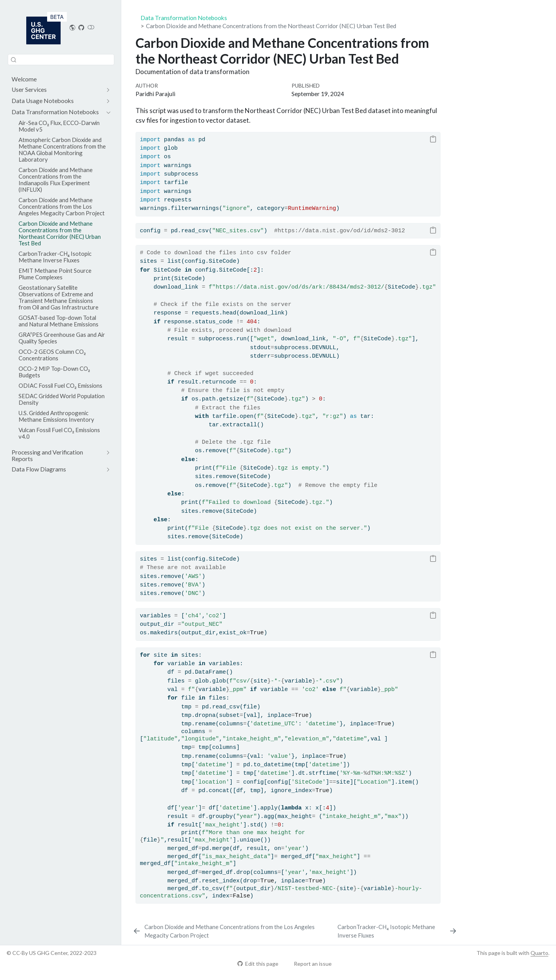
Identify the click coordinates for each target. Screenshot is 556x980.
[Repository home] (81, 27)
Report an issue (309, 964)
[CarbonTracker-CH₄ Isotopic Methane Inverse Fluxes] (398, 931)
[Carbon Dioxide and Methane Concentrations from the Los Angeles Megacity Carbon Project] (234, 931)
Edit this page (258, 964)
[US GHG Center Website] (73, 27)
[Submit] (14, 60)
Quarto (539, 953)
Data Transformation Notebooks (184, 18)
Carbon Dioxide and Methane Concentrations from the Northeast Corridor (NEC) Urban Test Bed (271, 26)
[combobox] (61, 60)
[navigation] (57, 90)
